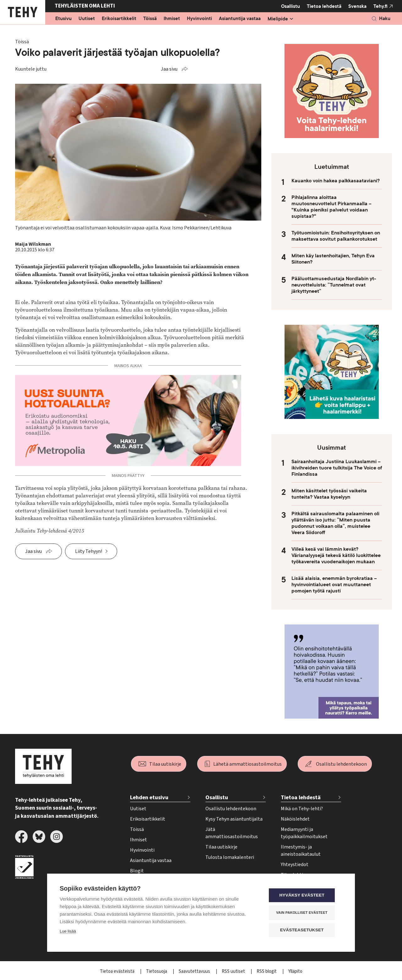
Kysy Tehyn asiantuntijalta (234, 819)
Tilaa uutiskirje (165, 764)
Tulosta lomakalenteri (230, 857)
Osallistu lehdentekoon (341, 764)
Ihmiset (172, 19)
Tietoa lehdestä (324, 6)
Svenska (357, 6)
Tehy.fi (380, 6)
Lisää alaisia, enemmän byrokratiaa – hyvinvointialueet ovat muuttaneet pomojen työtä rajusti (334, 585)
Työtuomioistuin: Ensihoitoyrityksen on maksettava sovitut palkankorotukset (336, 236)
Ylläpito (295, 971)
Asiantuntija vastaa (240, 19)
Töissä (150, 19)
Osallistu (291, 6)
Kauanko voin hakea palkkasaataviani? (336, 181)
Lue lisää (68, 932)
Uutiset (87, 19)
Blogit (137, 871)
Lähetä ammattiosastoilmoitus (247, 764)
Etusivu (63, 19)
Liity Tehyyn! (89, 551)
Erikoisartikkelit (119, 19)
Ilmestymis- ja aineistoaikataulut (301, 851)
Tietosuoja (157, 971)
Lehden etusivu (149, 798)
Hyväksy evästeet (304, 896)
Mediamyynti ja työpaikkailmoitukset (304, 833)
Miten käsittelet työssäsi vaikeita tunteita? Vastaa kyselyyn (329, 494)
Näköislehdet (295, 819)
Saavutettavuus (195, 971)
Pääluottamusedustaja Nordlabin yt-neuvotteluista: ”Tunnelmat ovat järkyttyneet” (334, 285)
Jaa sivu (169, 69)
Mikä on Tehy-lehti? (302, 809)
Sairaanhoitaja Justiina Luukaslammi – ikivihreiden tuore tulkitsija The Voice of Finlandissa (337, 468)
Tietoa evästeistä (118, 971)
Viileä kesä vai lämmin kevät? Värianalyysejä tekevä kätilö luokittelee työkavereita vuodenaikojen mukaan (336, 555)
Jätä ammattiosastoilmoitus (232, 833)
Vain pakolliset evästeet (304, 913)
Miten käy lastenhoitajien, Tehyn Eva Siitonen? (333, 259)
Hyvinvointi (199, 19)
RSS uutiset (234, 971)
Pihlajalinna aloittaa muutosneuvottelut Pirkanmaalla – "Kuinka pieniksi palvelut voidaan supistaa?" (331, 207)
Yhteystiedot (295, 865)
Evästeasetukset (304, 930)
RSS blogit (267, 971)
